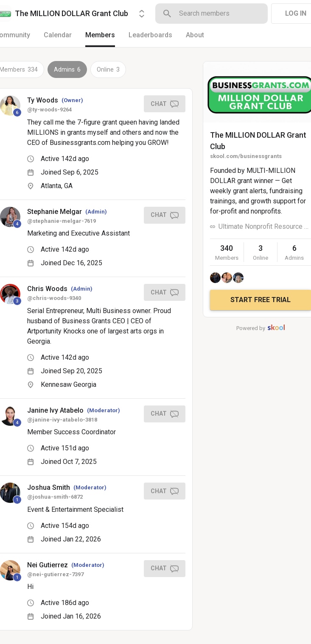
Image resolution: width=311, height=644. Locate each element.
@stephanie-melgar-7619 (62, 221)
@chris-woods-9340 (54, 298)
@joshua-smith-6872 (55, 497)
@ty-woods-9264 (49, 110)
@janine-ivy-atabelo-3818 (62, 420)
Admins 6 (67, 69)
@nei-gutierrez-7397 (55, 574)
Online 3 (108, 69)
